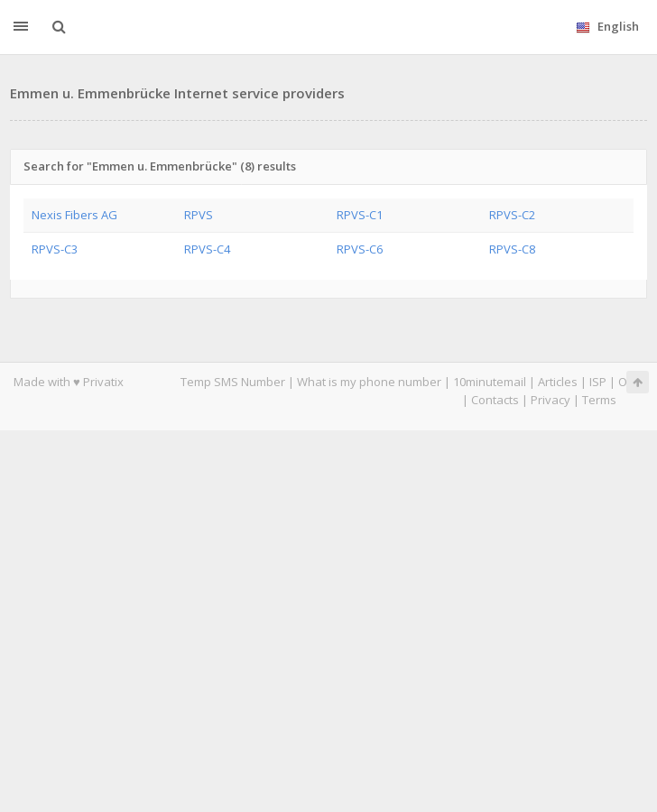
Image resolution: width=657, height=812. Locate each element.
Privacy (551, 400)
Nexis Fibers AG (74, 215)
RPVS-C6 (360, 249)
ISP (598, 382)
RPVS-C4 (207, 249)
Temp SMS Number (233, 382)
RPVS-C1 (360, 215)
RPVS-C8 (512, 249)
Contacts (495, 400)
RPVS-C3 (55, 249)
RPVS (199, 215)
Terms (599, 400)
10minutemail (490, 382)
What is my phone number (369, 382)
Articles (558, 382)
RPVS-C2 (512, 215)
